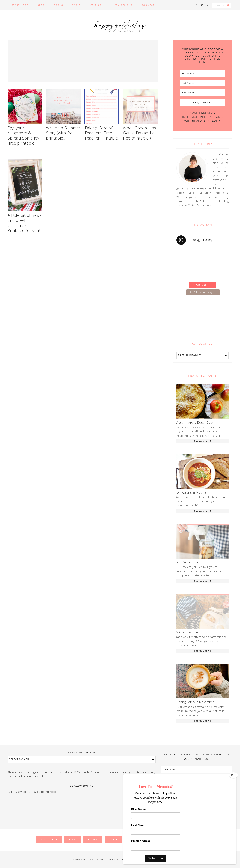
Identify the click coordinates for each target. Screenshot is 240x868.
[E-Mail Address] (202, 93)
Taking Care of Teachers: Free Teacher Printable (101, 133)
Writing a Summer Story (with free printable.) (63, 133)
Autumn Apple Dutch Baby (195, 422)
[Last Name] (202, 83)
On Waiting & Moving (191, 492)
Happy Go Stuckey (120, 25)
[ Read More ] (203, 441)
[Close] (234, 775)
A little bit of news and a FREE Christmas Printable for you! (24, 223)
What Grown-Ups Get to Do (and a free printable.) (139, 133)
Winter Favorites (188, 632)
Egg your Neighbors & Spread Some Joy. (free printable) (24, 135)
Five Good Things (189, 562)
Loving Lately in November (195, 702)
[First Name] (202, 73)
